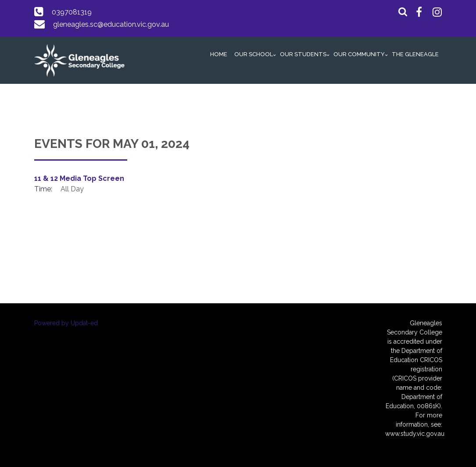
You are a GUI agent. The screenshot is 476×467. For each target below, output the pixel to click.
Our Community (359, 54)
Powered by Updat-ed (66, 323)
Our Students (303, 54)
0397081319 (72, 12)
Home (219, 54)
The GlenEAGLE (415, 54)
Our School (254, 54)
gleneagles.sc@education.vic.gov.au (111, 24)
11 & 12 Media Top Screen (79, 178)
